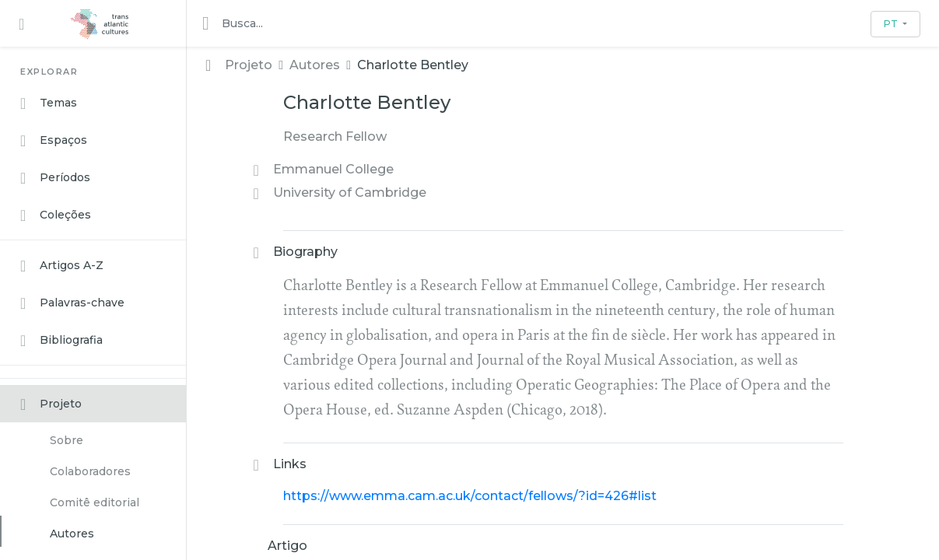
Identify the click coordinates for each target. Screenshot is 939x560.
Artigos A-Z (62, 266)
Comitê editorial (95, 502)
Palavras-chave (72, 303)
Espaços (54, 141)
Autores (72, 534)
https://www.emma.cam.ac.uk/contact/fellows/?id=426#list (470, 496)
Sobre (67, 440)
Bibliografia (61, 341)
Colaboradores (90, 471)
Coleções (56, 215)
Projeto (51, 404)
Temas (49, 103)
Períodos (55, 178)
